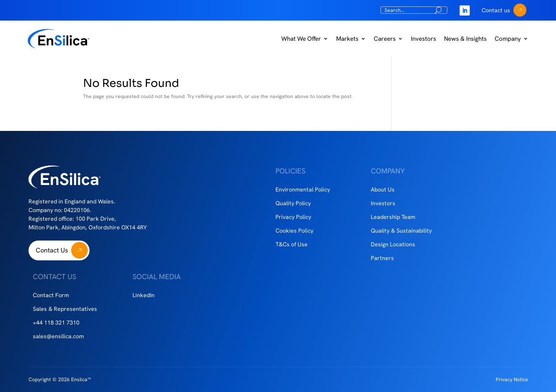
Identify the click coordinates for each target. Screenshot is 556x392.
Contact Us (52, 250)
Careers (385, 39)
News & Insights (465, 39)
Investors (423, 39)
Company (508, 39)
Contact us (496, 10)
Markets (347, 39)
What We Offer (301, 39)
